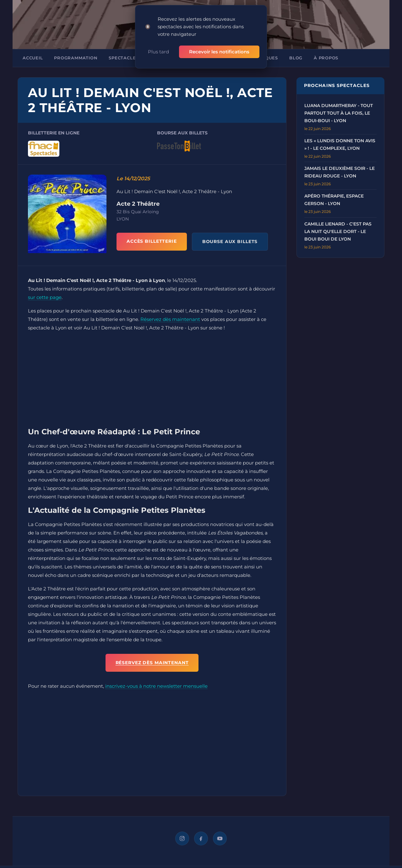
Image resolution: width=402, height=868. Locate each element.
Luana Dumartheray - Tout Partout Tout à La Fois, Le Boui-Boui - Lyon (339, 113)
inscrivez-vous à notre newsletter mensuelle (156, 686)
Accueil (33, 58)
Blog (296, 58)
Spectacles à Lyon (133, 58)
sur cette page (45, 297)
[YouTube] (220, 838)
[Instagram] (182, 838)
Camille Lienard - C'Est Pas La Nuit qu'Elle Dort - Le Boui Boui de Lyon (338, 231)
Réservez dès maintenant (170, 319)
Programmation (76, 58)
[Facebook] (201, 838)
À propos (326, 58)
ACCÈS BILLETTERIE (152, 241)
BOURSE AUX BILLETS (230, 241)
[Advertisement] (152, 381)
